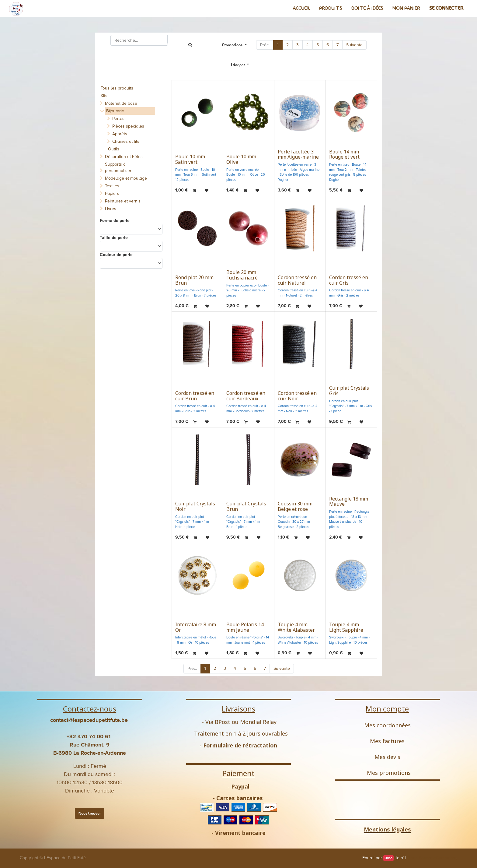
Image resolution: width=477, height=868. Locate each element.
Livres (111, 209)
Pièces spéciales (128, 126)
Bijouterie (115, 111)
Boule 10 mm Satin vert (190, 159)
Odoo (388, 858)
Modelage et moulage (126, 178)
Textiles (112, 186)
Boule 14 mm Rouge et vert (344, 154)
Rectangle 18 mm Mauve (349, 501)
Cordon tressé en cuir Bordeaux (246, 396)
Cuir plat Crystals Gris (349, 391)
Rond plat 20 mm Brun (194, 280)
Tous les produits (117, 88)
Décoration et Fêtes (124, 157)
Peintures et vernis (123, 201)
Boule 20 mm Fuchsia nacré (242, 275)
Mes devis (387, 757)
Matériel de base (121, 103)
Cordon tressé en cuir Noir (297, 396)
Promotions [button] (233, 45)
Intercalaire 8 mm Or (196, 627)
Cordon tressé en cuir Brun (195, 396)
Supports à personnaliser (118, 167)
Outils (114, 149)
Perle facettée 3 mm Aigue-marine (298, 154)
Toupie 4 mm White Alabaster (296, 627)
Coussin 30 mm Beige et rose (295, 506)
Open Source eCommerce (432, 858)
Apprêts (120, 134)
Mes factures (387, 741)
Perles (118, 119)
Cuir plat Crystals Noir (195, 506)
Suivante (354, 45)
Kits (104, 96)
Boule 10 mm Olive (241, 159)
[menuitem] (301, 8)
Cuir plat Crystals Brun (246, 506)
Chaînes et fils (126, 141)
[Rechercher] (190, 45)
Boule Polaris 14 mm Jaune (245, 627)
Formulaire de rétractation (240, 745)
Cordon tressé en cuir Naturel (297, 280)
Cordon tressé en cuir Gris (349, 280)
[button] (240, 65)
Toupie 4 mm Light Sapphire (346, 627)
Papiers (112, 193)
